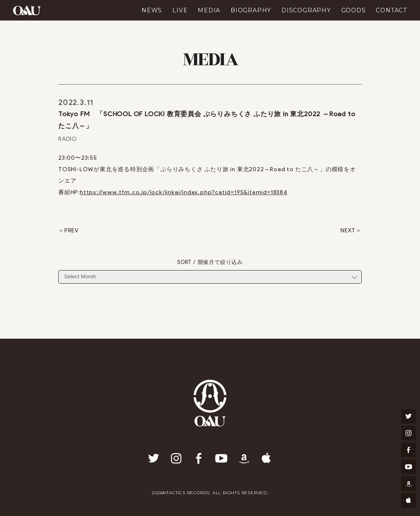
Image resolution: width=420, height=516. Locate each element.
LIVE (180, 10)
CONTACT (391, 10)
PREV (72, 231)
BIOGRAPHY (251, 10)
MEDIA (209, 10)
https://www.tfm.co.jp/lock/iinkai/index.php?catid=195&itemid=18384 (184, 192)
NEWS (152, 10)
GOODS (354, 10)
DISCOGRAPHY (306, 10)
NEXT (348, 231)
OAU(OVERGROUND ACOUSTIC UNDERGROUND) (27, 10)
